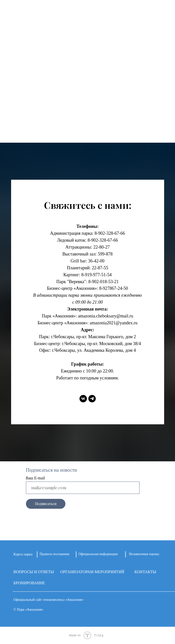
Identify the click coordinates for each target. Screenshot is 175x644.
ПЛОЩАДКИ (88, 72)
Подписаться (46, 504)
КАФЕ (88, 102)
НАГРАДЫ (88, 112)
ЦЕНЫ (88, 123)
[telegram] (92, 399)
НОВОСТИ (88, 82)
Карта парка (23, 554)
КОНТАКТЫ (87, 133)
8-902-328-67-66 (110, 233)
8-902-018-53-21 (104, 282)
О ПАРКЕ (88, 62)
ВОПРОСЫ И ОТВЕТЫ (34, 572)
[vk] (83, 399)
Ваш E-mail (36, 478)
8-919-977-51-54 (96, 275)
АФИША (88, 92)
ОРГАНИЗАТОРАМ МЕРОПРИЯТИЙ (92, 572)
